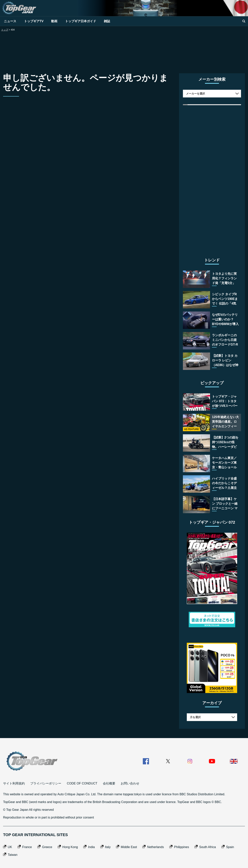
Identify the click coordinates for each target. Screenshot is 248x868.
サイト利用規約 (14, 783)
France (27, 847)
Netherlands (155, 847)
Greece (47, 847)
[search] (244, 21)
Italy (108, 847)
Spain (230, 847)
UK (10, 847)
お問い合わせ (130, 783)
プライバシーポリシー (46, 783)
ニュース (10, 21)
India (91, 847)
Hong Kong (70, 847)
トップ (5, 30)
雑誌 (107, 21)
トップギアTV (34, 21)
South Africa (208, 847)
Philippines (181, 847)
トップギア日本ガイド (81, 21)
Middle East (129, 847)
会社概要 (109, 783)
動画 (54, 21)
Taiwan (13, 855)
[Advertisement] (124, 50)
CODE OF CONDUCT (82, 783)
